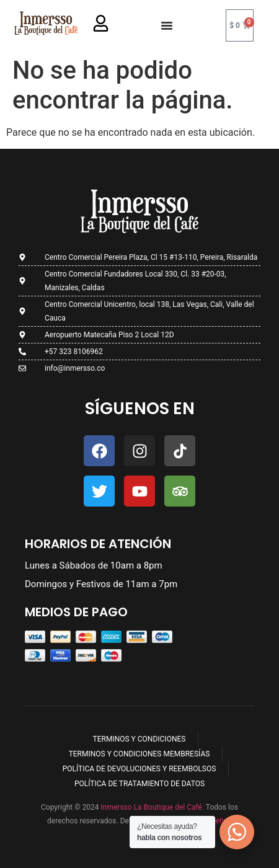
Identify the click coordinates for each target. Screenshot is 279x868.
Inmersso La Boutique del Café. (152, 807)
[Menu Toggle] (167, 25)
